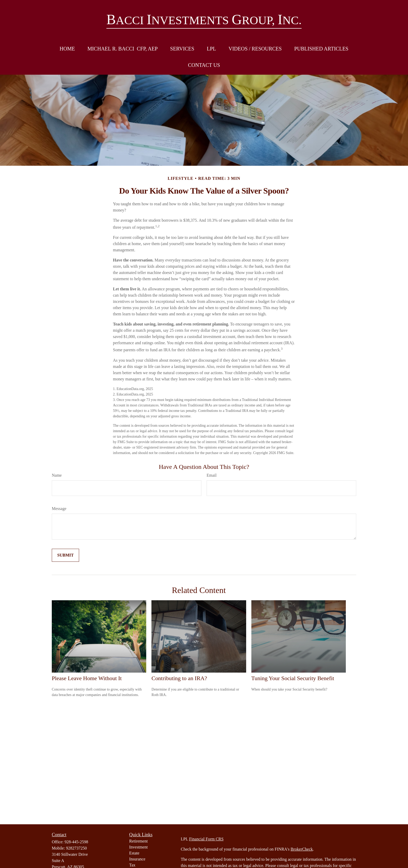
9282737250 (76, 848)
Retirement (139, 841)
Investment (139, 847)
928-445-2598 (76, 842)
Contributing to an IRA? (179, 678)
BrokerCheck (302, 849)
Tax (132, 865)
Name (57, 475)
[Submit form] (65, 555)
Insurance (137, 859)
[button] (67, 49)
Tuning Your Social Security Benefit (293, 678)
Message (59, 509)
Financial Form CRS (206, 839)
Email (212, 475)
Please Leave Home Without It (87, 678)
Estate (134, 853)
